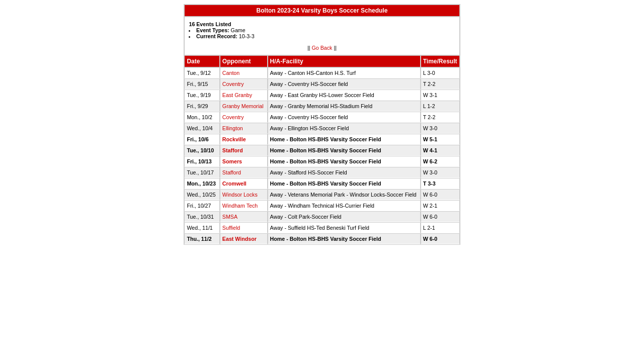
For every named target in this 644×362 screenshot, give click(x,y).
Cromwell (234, 184)
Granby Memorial (243, 106)
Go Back (322, 48)
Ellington (233, 128)
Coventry (233, 84)
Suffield (231, 228)
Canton (231, 73)
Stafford (233, 150)
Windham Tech (240, 206)
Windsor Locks (240, 195)
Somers (232, 161)
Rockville (234, 139)
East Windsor (239, 239)
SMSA (230, 217)
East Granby (237, 95)
